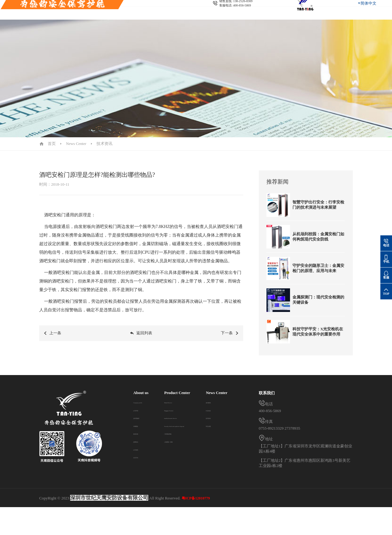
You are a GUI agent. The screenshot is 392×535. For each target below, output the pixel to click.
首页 (52, 144)
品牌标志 (141, 441)
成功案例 (141, 472)
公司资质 (141, 449)
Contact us (128, 16)
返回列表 (141, 338)
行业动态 (141, 480)
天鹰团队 (141, 426)
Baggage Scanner (181, 410)
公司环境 (141, 410)
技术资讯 (104, 144)
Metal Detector (180, 402)
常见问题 (141, 496)
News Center (102, 16)
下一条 (230, 338)
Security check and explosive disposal (198, 426)
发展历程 (141, 433)
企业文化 (141, 457)
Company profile (147, 402)
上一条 (52, 338)
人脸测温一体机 (182, 441)
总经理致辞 (143, 418)
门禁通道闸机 (180, 433)
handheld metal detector (187, 418)
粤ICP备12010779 (196, 526)
